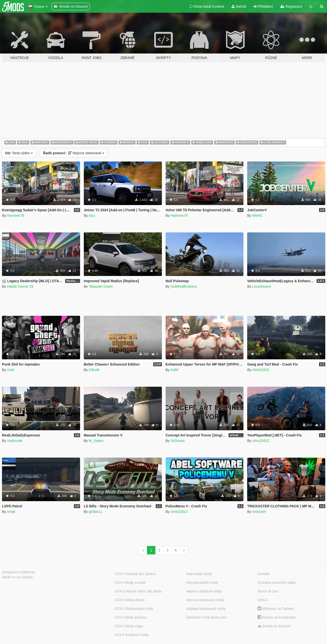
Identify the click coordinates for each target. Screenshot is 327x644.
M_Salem (96, 441)
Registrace (291, 6)
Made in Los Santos (17, 577)
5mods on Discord (274, 626)
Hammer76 (16, 215)
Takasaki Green (101, 286)
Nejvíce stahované (74, 153)
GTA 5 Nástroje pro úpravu (135, 574)
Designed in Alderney (19, 572)
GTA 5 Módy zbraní (130, 600)
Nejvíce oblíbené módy (204, 591)
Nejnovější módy (199, 574)
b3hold (94, 370)
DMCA (263, 600)
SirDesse (178, 441)
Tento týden (19, 153)
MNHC (257, 215)
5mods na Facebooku (277, 617)
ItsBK (175, 370)
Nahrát (239, 6)
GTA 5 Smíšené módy (132, 635)
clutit (11, 370)
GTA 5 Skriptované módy (134, 609)
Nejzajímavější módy (202, 583)
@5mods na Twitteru (276, 609)
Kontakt (263, 574)
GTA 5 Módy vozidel (130, 583)
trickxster (259, 512)
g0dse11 (95, 512)
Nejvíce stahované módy (205, 600)
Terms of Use (268, 591)
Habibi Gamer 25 (20, 286)
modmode (15, 441)
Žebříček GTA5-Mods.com (207, 617)
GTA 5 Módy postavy (131, 617)
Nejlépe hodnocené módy (206, 609)
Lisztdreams (261, 286)
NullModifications (184, 286)
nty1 (92, 215)
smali (11, 512)
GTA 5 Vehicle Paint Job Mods (138, 591)
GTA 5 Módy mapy (129, 626)
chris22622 (261, 370)
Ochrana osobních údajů (277, 583)
